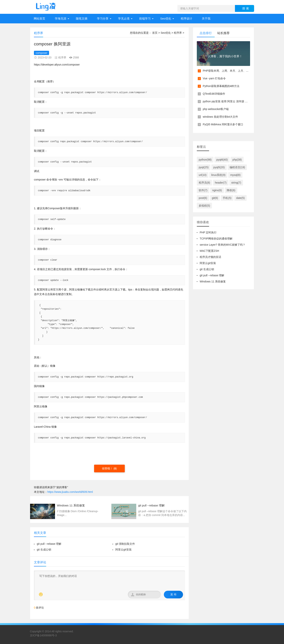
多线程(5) (204, 206)
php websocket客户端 (216, 109)
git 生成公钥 (44, 550)
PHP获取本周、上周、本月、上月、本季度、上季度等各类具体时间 (243, 71)
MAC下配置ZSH (209, 251)
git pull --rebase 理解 (49, 544)
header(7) (221, 183)
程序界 (178, 33)
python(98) (205, 160)
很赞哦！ (108, 468)
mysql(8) (235, 175)
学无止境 (124, 18)
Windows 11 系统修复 (213, 281)
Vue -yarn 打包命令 (214, 78)
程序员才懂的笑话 (210, 257)
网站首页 (39, 18)
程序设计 (186, 18)
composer (41, 53)
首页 (155, 33)
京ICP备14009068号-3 (43, 635)
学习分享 (103, 18)
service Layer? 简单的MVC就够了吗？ (222, 245)
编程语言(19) (237, 167)
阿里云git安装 (124, 550)
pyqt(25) (204, 167)
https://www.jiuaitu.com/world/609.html (70, 492)
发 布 (173, 594)
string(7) (236, 183)
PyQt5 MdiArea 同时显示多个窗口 (223, 124)
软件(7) (203, 190)
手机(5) (227, 198)
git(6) (215, 198)
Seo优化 (166, 18)
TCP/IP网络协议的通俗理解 (216, 239)
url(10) (203, 175)
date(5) (240, 198)
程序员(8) (204, 183)
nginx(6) (217, 190)
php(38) (237, 160)
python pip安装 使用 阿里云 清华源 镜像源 (228, 101)
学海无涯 (61, 18)
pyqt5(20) (219, 167)
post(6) (203, 198)
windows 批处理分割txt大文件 (220, 117)
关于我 (206, 18)
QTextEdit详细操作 (214, 94)
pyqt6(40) (222, 160)
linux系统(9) (218, 175)
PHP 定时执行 (208, 232)
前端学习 (145, 18)
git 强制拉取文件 (125, 544)
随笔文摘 (82, 18)
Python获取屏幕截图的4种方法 (221, 86)
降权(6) (231, 190)
